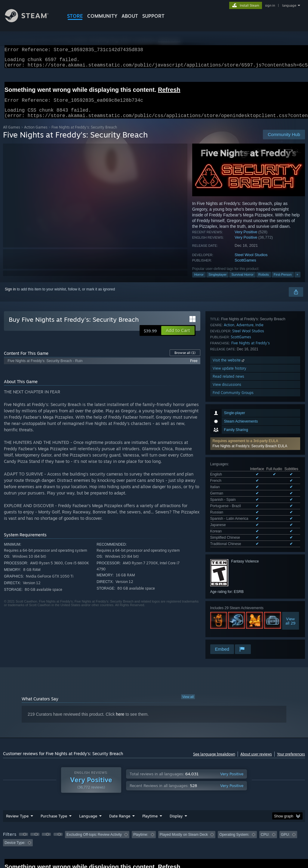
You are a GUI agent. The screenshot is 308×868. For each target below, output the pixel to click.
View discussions (227, 589)
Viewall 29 (290, 497)
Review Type (17, 785)
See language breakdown (214, 723)
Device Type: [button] (15, 811)
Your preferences (291, 723)
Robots (264, 282)
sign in (270, 5)
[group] (154, 807)
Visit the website (229, 564)
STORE (75, 16)
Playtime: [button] (141, 803)
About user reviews (256, 723)
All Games (12, 134)
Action (229, 529)
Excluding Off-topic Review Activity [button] (94, 803)
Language (88, 785)
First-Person (283, 282)
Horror (199, 282)
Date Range (120, 785)
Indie (259, 529)
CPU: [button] (265, 803)
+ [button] (297, 282)
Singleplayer (218, 282)
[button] (255, 358)
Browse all (185, 360)
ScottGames (245, 267)
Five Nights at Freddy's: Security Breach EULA (250, 360)
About (130, 16)
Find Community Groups (233, 597)
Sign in (10, 296)
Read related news (228, 580)
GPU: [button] (285, 803)
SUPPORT (153, 16)
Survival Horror (242, 282)
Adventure (245, 529)
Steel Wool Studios (251, 262)
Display (176, 785)
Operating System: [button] (234, 803)
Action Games (36, 134)
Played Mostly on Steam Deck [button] (184, 803)
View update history (229, 572)
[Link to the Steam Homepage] (31, 21)
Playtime (150, 785)
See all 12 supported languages (236, 421)
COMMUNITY (102, 16)
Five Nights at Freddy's (251, 547)
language (289, 5)
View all (188, 665)
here (120, 683)
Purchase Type (54, 785)
